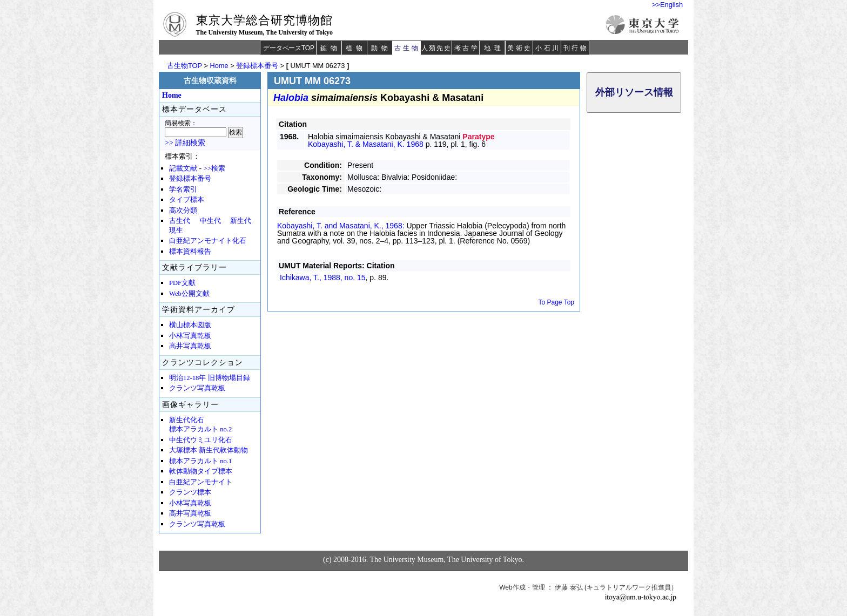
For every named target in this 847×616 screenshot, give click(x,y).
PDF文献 (182, 283)
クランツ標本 (190, 492)
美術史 (520, 48)
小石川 (548, 48)
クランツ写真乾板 (197, 388)
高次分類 (183, 211)
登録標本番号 (257, 66)
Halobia (291, 98)
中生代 (210, 221)
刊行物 (576, 48)
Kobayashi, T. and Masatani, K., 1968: (342, 226)
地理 (494, 48)
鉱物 (331, 48)
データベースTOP (288, 48)
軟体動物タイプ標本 (201, 471)
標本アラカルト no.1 (200, 461)
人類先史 (436, 48)
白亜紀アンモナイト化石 (208, 241)
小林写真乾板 (190, 336)
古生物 (407, 48)
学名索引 (183, 189)
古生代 (180, 221)
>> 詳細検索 (185, 143)
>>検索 (214, 168)
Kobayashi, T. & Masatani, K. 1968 (366, 144)
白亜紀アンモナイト (201, 482)
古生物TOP (184, 66)
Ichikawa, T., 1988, (323, 277)
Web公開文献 (189, 294)
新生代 (241, 221)
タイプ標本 (187, 200)
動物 (381, 48)
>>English (667, 5)
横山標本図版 (190, 325)
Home (219, 66)
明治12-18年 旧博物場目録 (210, 378)
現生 (176, 231)
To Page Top (557, 302)
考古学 (467, 48)
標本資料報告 (190, 252)
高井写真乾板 (190, 346)
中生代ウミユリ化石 (201, 440)
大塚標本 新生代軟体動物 (209, 450)
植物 (356, 48)
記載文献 (183, 168)
